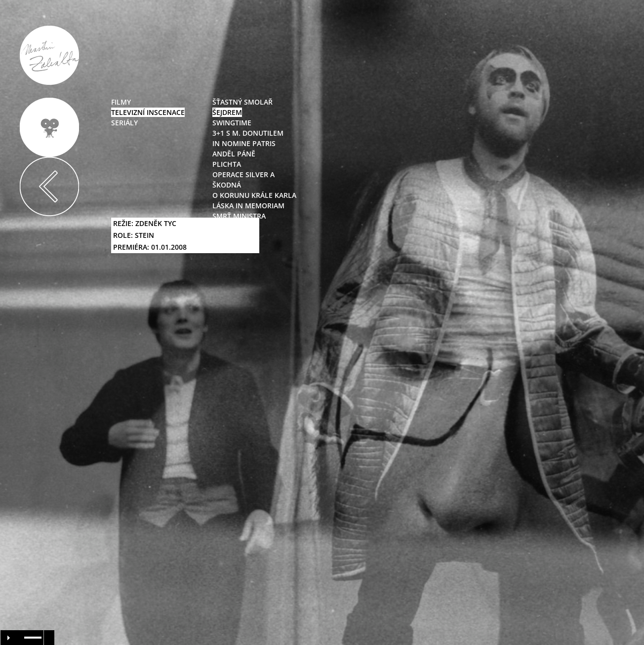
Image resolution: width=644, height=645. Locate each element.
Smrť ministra (239, 216)
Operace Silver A (243, 174)
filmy (121, 102)
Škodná (227, 185)
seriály (124, 123)
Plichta (227, 164)
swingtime (232, 123)
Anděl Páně (234, 154)
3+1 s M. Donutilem (248, 133)
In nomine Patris (244, 143)
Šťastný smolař (242, 102)
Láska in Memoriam (248, 206)
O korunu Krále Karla (254, 195)
